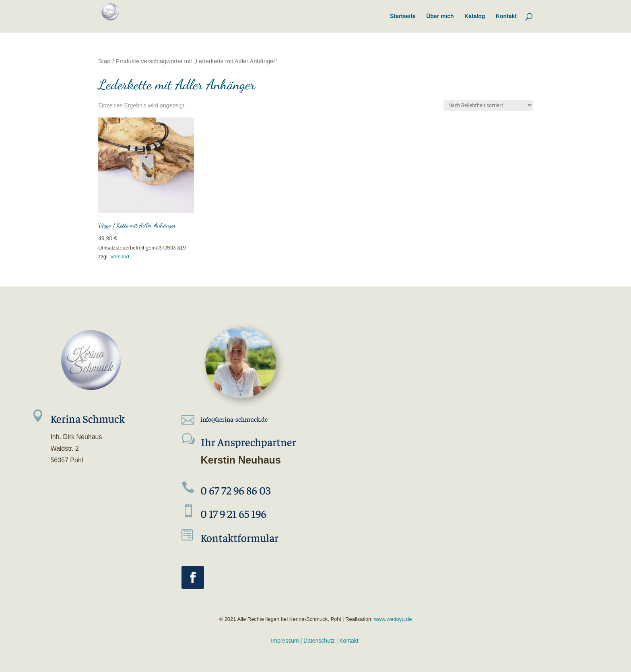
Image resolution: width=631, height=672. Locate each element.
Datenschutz (319, 641)
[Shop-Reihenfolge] (488, 105)
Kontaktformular (239, 538)
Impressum (285, 641)
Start (104, 61)
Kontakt (349, 641)
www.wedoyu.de (392, 619)
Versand (120, 257)
